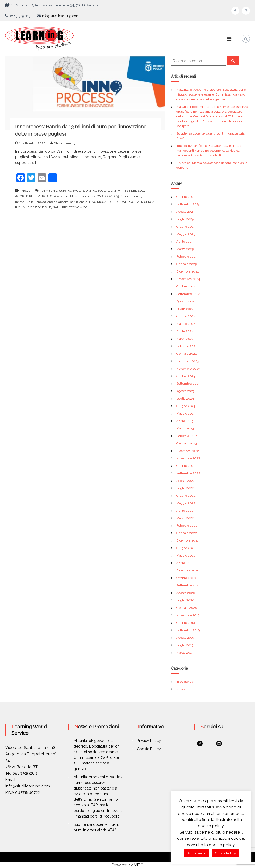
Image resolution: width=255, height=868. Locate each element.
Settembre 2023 (188, 384)
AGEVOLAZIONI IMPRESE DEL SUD (118, 191)
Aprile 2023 (185, 421)
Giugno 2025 (186, 227)
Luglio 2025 (185, 219)
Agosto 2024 (185, 301)
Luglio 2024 (185, 309)
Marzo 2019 (185, 653)
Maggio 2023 (186, 413)
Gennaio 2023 (186, 443)
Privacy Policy (149, 741)
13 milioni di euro (54, 191)
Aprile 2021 (185, 563)
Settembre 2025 (188, 204)
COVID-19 (112, 196)
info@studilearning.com (60, 16)
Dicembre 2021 (187, 540)
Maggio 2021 (186, 555)
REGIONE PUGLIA (126, 202)
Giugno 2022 (186, 496)
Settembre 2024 (188, 294)
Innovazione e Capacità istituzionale (61, 202)
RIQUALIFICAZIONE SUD (33, 207)
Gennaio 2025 (186, 264)
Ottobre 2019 (186, 623)
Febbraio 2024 (187, 346)
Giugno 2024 (186, 316)
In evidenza (185, 682)
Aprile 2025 (185, 242)
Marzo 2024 (185, 339)
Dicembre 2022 (188, 451)
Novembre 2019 (188, 615)
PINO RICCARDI (100, 202)
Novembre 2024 (188, 279)
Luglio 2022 (185, 488)
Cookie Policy (149, 749)
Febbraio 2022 (187, 526)
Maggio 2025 (186, 234)
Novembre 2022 (188, 458)
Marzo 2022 (185, 518)
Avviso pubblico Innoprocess (75, 196)
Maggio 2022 (186, 503)
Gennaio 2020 (187, 608)
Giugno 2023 (186, 406)
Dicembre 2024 (188, 271)
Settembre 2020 (188, 585)
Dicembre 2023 (188, 361)
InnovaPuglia (24, 202)
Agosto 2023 (185, 391)
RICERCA (148, 202)
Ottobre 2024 (186, 286)
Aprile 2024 (185, 331)
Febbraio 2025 (187, 257)
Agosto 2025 (185, 212)
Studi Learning (65, 143)
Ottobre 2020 (186, 578)
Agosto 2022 (186, 481)
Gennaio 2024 (186, 354)
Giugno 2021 (186, 548)
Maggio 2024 (186, 324)
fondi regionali (131, 196)
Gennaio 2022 (187, 533)
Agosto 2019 (185, 638)
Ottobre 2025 (186, 197)
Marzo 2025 (185, 249)
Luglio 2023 (185, 399)
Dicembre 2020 (188, 570)
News (26, 191)
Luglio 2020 (185, 600)
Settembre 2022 (188, 473)
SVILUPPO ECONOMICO (70, 207)
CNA (100, 196)
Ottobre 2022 (186, 466)
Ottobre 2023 (186, 376)
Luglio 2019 (185, 645)
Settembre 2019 (188, 630)
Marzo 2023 (185, 428)
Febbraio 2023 (187, 436)
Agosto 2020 (186, 593)
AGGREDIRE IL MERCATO (34, 196)
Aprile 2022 (185, 511)
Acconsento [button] (197, 853)
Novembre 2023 (188, 369)
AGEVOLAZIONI (79, 191)
